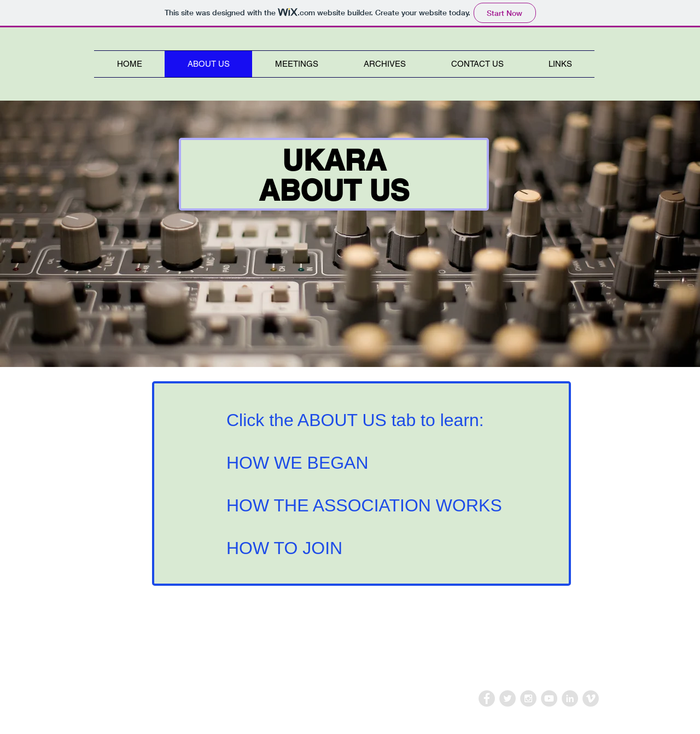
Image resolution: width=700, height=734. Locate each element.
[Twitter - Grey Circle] (507, 698)
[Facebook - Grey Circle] (487, 698)
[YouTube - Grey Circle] (549, 698)
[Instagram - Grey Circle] (528, 698)
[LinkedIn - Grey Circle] (570, 698)
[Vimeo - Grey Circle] (591, 698)
